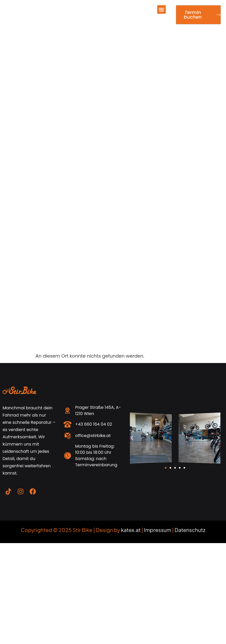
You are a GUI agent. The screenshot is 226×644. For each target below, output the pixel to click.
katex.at (131, 530)
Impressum (158, 530)
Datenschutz (190, 530)
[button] (161, 9)
